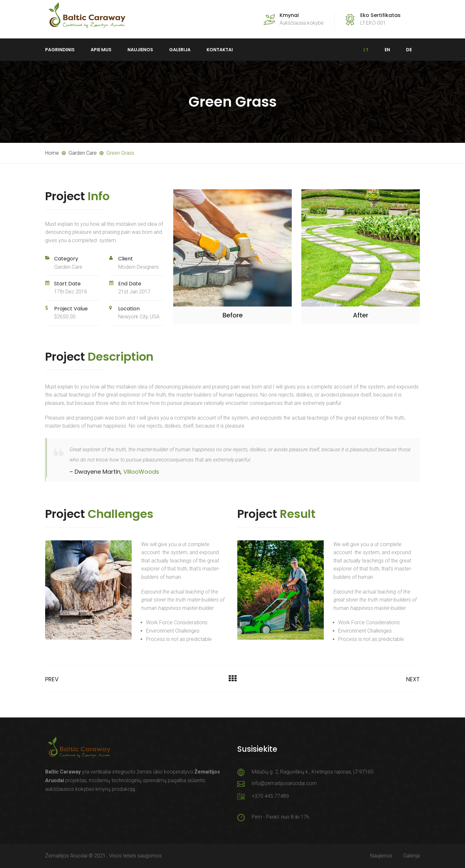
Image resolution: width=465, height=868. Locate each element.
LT (366, 50)
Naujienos (140, 50)
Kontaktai (220, 50)
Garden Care (68, 267)
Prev (52, 679)
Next (413, 679)
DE (409, 50)
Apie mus (101, 50)
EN (387, 50)
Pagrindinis (60, 50)
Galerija (180, 50)
